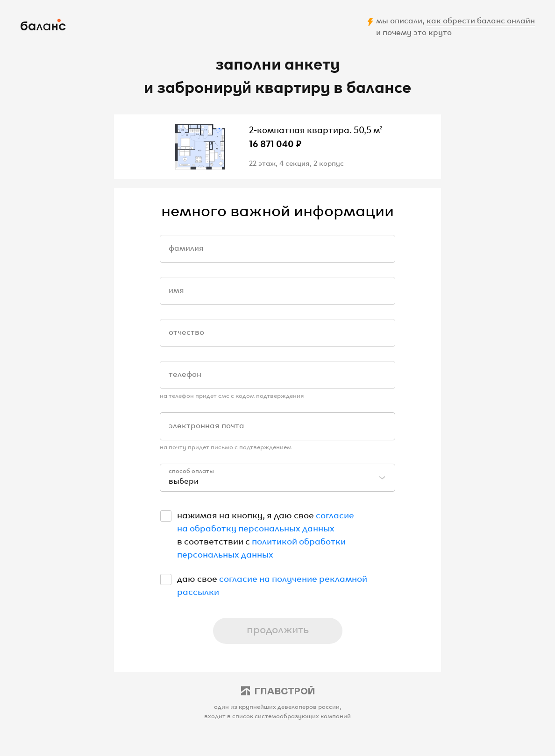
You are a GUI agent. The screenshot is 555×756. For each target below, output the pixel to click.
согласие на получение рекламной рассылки (272, 584)
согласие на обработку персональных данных (266, 521)
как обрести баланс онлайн (481, 20)
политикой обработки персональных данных (261, 547)
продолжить (278, 628)
